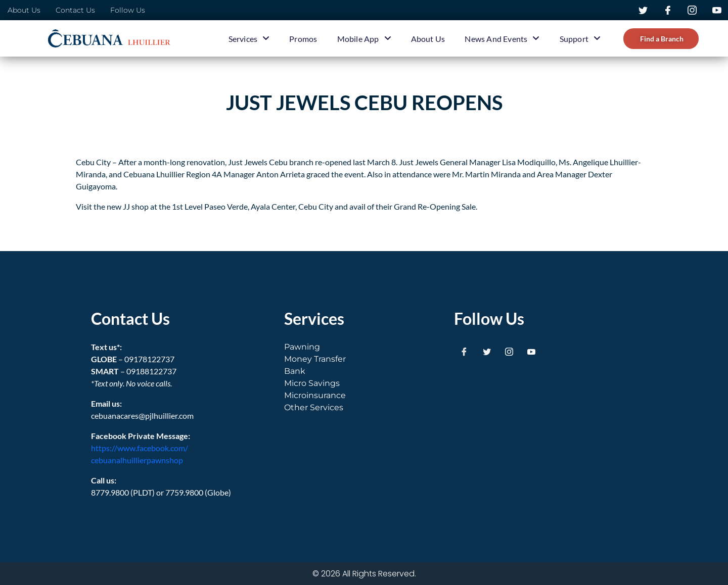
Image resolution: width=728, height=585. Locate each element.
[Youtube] (531, 351)
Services (249, 38)
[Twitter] (487, 351)
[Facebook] (464, 351)
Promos (303, 39)
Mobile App (364, 38)
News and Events (502, 38)
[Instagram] (509, 351)
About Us (428, 39)
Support (580, 38)
